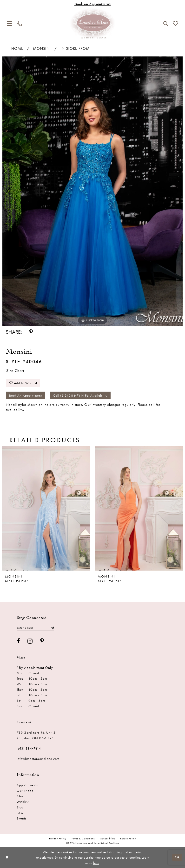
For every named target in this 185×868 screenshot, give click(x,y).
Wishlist (23, 802)
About (21, 796)
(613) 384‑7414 (29, 748)
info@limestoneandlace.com (38, 759)
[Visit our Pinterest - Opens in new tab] (42, 641)
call (152, 405)
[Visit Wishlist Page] (175, 23)
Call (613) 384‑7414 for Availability (80, 395)
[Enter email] (35, 628)
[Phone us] (19, 23)
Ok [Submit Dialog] (177, 857)
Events (22, 818)
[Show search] (166, 24)
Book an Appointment (26, 395)
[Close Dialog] (7, 858)
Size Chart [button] (15, 371)
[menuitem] (9, 24)
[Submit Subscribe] (53, 628)
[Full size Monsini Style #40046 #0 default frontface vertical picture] (92, 191)
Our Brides (25, 791)
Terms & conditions (83, 838)
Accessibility (108, 838)
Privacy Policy (58, 838)
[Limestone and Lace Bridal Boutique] (92, 24)
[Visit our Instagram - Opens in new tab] (30, 641)
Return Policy (128, 838)
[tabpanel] (92, 191)
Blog (20, 807)
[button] (9, 24)
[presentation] (46, 508)
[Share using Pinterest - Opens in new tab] (31, 332)
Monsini (42, 48)
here (96, 863)
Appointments (27, 785)
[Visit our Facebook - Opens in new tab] (19, 641)
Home (17, 48)
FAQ (20, 813)
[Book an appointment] (92, 4)
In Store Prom (75, 48)
